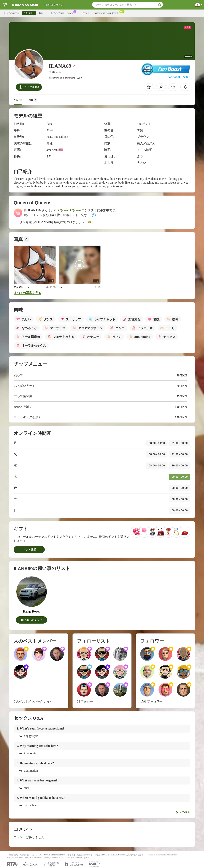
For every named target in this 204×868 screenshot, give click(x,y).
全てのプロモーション (63, 13)
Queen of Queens (70, 210)
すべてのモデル (11, 13)
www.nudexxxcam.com (55, 855)
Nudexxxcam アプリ (107, 13)
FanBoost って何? (179, 77)
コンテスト (84, 13)
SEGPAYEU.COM (117, 855)
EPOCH (104, 855)
